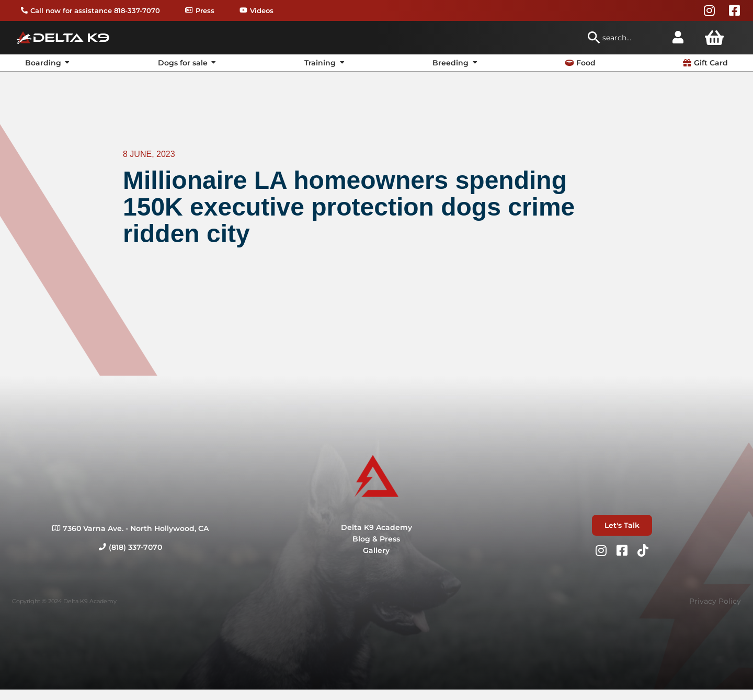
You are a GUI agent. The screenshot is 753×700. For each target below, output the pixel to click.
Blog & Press (376, 539)
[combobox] (624, 38)
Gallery (376, 550)
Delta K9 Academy (376, 527)
